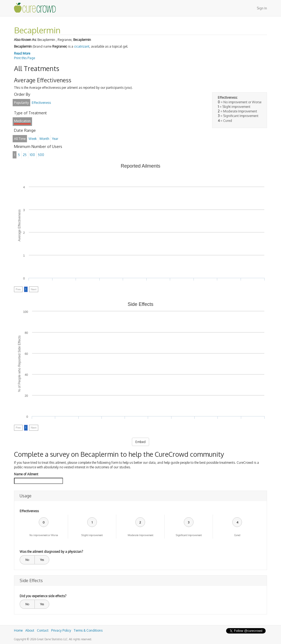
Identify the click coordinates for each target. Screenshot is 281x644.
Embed (140, 442)
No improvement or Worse (44, 535)
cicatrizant (82, 46)
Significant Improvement (189, 535)
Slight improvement (92, 535)
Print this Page (24, 58)
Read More (22, 53)
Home (18, 630)
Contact (43, 630)
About (30, 630)
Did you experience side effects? (43, 596)
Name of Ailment (26, 474)
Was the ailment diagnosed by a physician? (51, 552)
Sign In (262, 8)
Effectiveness (29, 511)
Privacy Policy (61, 630)
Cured (237, 535)
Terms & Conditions (88, 630)
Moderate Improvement (140, 535)
